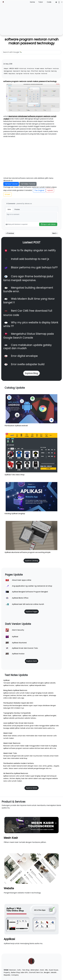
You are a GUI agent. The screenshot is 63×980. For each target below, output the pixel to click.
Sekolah (54, 972)
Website (9, 888)
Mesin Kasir (11, 838)
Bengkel (47, 972)
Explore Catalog (31, 561)
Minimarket (35, 970)
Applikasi (9, 939)
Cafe (19, 970)
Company (15, 975)
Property (7, 972)
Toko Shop (26, 970)
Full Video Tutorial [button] (28, 184)
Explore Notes (32, 788)
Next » (55, 233)
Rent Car (40, 972)
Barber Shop (15, 972)
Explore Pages (32, 612)
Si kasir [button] (7, 194)
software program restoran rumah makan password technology (32, 41)
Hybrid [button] (50, 190)
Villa (46, 970)
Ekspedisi (7, 975)
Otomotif (32, 972)
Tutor (41, 2)
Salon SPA (24, 972)
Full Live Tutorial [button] (11, 184)
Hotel (42, 970)
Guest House (54, 970)
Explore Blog (31, 373)
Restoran (13, 970)
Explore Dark (32, 661)
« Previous (10, 233)
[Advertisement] (31, 19)
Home (32, 2)
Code (49, 2)
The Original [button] (39, 190)
